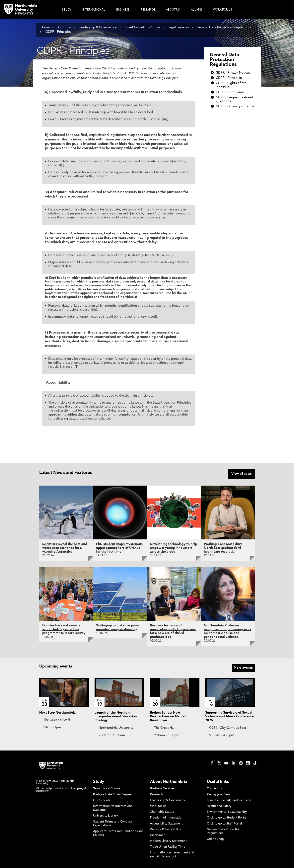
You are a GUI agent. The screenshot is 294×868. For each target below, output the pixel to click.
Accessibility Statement (166, 823)
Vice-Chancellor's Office (142, 28)
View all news (242, 474)
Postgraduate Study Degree (112, 794)
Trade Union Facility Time (168, 846)
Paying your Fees (218, 794)
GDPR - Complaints (230, 92)
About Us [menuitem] (173, 10)
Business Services (162, 788)
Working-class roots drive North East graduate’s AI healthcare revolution (223, 547)
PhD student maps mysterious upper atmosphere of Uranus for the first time (119, 547)
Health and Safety (219, 806)
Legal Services (178, 28)
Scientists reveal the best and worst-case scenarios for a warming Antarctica (65, 547)
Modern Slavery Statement (168, 841)
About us (64, 28)
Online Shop (215, 839)
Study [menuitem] (67, 10)
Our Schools (102, 800)
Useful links (218, 781)
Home (45, 28)
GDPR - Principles (58, 32)
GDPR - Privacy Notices (233, 73)
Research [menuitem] (148, 10)
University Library (106, 815)
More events (243, 667)
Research (156, 794)
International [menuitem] (94, 10)
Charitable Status (162, 811)
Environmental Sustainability (227, 811)
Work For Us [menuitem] (222, 10)
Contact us (214, 788)
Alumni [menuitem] (196, 10)
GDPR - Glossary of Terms (235, 107)
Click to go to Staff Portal (224, 823)
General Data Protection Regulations (224, 60)
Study (99, 781)
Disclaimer (157, 835)
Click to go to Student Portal (227, 817)
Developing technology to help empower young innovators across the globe (174, 547)
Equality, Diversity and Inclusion (229, 800)
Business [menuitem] (123, 10)
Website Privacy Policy (166, 829)
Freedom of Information (167, 817)
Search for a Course (107, 788)
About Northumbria (169, 781)
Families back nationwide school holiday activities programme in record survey (64, 629)
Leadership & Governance (98, 28)
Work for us (158, 806)
